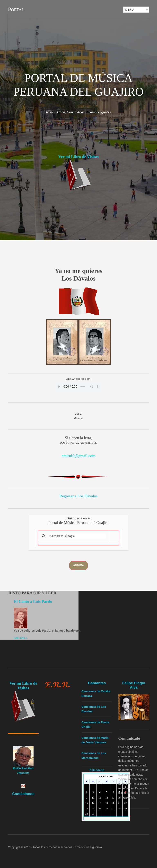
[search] (78, 536)
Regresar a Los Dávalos (79, 496)
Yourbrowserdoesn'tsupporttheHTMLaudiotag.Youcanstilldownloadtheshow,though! (78, 387)
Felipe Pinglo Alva (134, 685)
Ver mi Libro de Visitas (78, 157)
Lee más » (21, 638)
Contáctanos (23, 794)
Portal (16, 9)
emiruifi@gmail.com (78, 456)
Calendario (97, 770)
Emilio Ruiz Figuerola (88, 847)
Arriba (78, 565)
